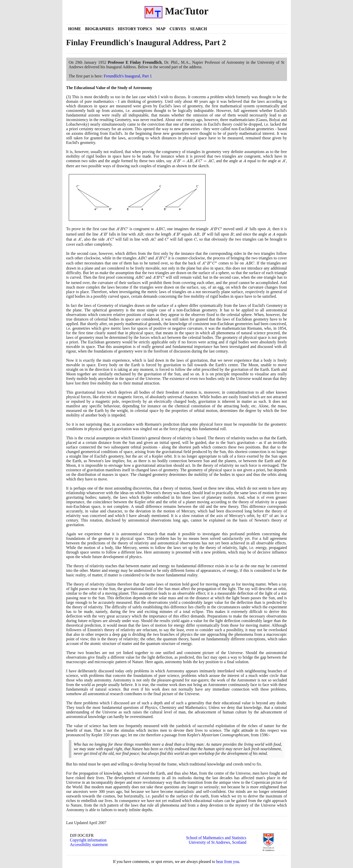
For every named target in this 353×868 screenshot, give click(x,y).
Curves (178, 29)
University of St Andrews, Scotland (217, 842)
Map (161, 29)
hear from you (228, 862)
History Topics (135, 29)
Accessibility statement (89, 845)
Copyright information (88, 840)
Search (199, 29)
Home (75, 29)
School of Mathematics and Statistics (216, 838)
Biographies (99, 29)
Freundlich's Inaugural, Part (128, 76)
